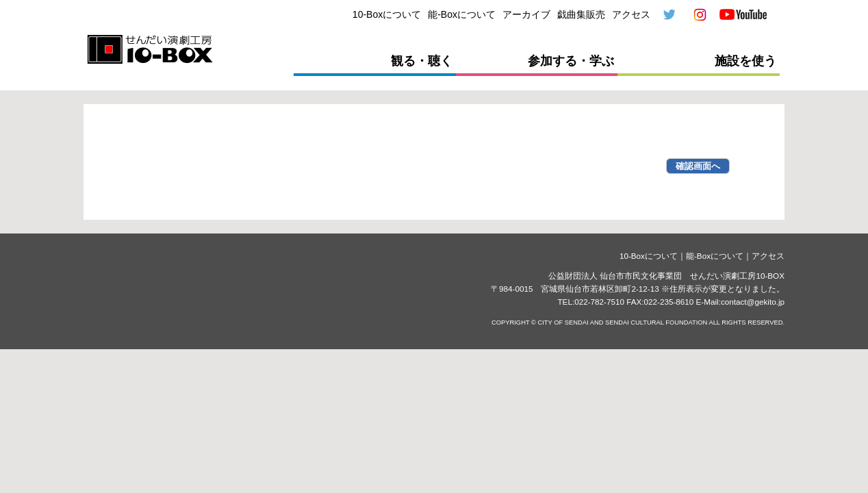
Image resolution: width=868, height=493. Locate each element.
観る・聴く (422, 61)
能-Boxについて (462, 14)
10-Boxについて (387, 14)
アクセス (631, 14)
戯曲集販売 (581, 14)
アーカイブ (526, 14)
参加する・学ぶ (571, 61)
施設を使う (745, 61)
